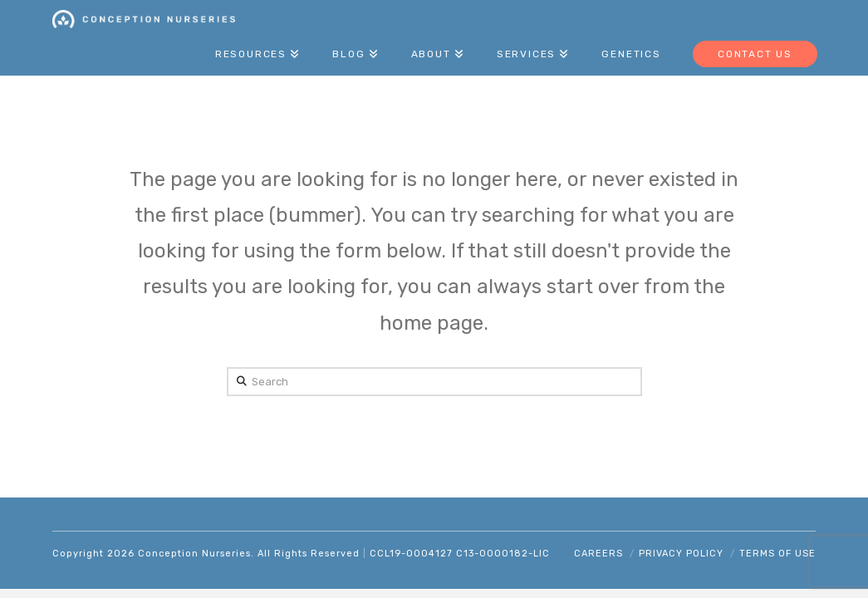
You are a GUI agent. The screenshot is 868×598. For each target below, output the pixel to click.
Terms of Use (777, 554)
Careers (598, 554)
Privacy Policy (681, 554)
